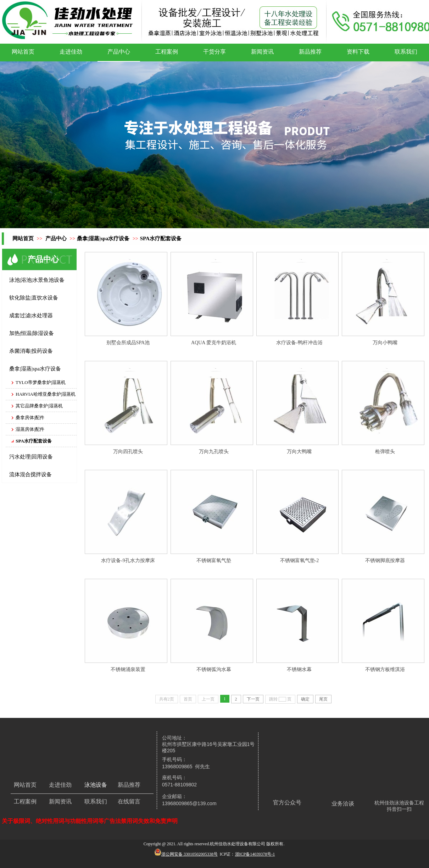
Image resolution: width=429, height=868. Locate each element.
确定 (305, 699)
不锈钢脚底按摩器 (385, 561)
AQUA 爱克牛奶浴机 (214, 343)
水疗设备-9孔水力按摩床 (128, 561)
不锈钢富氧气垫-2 (300, 561)
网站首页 (23, 238)
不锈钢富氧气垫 (214, 561)
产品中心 (56, 238)
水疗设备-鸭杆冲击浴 (299, 343)
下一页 (253, 699)
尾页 (323, 699)
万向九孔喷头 (214, 452)
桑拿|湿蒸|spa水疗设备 (103, 238)
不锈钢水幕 (299, 669)
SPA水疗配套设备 (161, 238)
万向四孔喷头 (128, 452)
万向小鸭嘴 (385, 343)
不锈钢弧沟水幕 (214, 669)
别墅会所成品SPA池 (128, 343)
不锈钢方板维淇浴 (385, 669)
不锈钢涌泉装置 (128, 669)
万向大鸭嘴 (299, 452)
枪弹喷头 (385, 452)
